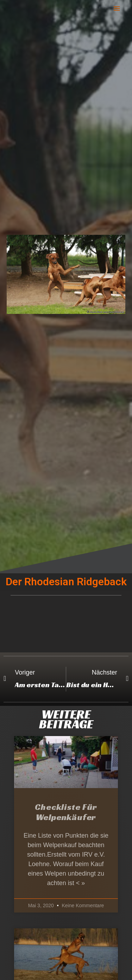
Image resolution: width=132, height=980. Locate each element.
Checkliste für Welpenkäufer (66, 812)
